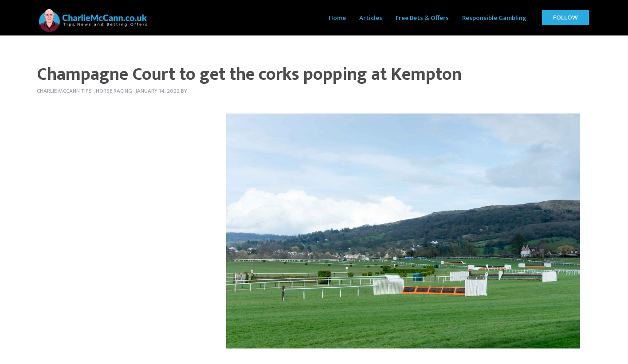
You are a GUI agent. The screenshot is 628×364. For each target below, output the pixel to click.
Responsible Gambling (494, 18)
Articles (371, 18)
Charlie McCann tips (64, 91)
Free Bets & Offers (422, 18)
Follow (565, 18)
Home (337, 18)
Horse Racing (114, 91)
